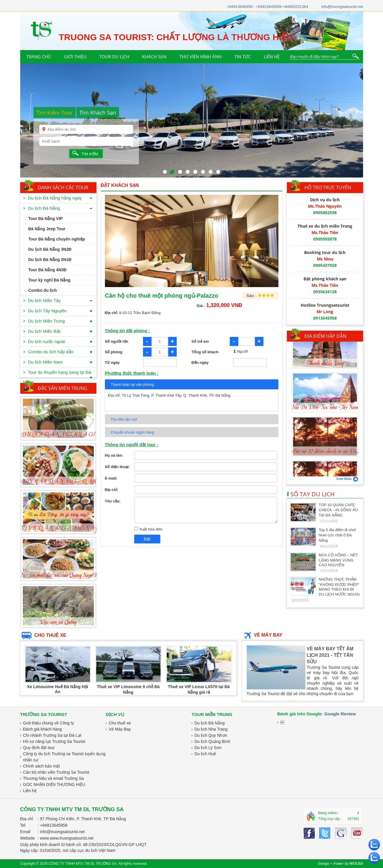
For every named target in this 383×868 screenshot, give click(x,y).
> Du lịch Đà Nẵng (42, 208)
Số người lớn (117, 341)
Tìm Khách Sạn (98, 112)
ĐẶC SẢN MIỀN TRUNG (63, 388)
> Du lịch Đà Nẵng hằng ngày (53, 198)
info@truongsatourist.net (342, 7)
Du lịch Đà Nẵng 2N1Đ (50, 260)
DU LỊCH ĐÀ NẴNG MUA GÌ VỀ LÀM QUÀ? (77, 435)
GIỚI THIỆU (75, 57)
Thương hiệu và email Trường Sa (53, 778)
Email (25, 832)
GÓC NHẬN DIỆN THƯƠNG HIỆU (54, 785)
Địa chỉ (27, 819)
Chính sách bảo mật (42, 766)
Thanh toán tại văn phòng (132, 384)
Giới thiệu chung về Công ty (49, 723)
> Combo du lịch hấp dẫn (48, 352)
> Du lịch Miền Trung (44, 321)
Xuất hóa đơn (148, 529)
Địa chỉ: (112, 490)
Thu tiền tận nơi (124, 419)
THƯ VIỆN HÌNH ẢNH (200, 57)
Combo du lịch (43, 290)
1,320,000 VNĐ (224, 305)
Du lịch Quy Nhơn (211, 735)
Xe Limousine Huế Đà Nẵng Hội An (57, 689)
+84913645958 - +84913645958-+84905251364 (267, 7)
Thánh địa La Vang (325, 380)
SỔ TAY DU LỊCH (311, 494)
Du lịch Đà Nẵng (210, 723)
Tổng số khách (205, 352)
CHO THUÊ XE (43, 635)
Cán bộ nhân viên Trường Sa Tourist (56, 772)
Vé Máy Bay (120, 729)
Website (28, 838)
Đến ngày (200, 363)
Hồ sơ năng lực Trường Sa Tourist (54, 741)
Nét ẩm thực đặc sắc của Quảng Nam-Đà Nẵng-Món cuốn (77, 575)
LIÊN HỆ (272, 57)
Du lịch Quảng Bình (213, 741)
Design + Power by (341, 863)
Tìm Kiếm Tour (55, 112)
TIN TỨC (243, 57)
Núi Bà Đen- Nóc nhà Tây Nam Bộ (329, 424)
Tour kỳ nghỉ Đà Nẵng (50, 280)
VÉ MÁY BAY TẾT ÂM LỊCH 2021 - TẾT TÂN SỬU (330, 655)
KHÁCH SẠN (154, 57)
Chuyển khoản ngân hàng (132, 432)
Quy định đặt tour (39, 748)
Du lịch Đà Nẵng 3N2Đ (50, 249)
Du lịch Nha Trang (211, 729)
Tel (23, 825)
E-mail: (111, 478)
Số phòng (114, 352)
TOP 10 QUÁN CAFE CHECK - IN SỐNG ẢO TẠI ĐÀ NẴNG (338, 510)
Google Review (340, 714)
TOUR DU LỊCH (114, 57)
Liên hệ (30, 791)
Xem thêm (347, 479)
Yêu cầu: (113, 501)
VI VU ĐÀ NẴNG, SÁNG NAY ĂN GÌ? (70, 528)
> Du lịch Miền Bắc (42, 331)
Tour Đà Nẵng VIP (46, 219)
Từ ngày (112, 363)
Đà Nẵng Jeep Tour (47, 229)
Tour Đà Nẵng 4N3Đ (48, 270)
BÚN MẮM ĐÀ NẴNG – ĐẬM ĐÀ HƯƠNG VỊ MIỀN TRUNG (96, 482)
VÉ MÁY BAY (262, 635)
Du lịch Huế (205, 754)
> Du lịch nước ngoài (44, 341)
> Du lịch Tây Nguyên (45, 311)
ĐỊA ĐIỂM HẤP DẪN (325, 336)
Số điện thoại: (118, 467)
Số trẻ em (200, 341)
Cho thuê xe (120, 723)
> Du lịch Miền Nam (43, 362)
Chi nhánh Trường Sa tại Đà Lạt (52, 735)
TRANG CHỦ (39, 57)
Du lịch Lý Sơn (208, 748)
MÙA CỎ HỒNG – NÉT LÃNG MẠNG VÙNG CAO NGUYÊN (338, 560)
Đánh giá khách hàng (42, 729)
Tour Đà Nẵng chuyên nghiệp (57, 239)
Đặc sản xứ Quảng (58, 622)
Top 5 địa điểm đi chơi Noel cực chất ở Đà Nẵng (337, 535)
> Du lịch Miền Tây (42, 300)
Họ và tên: (114, 455)
